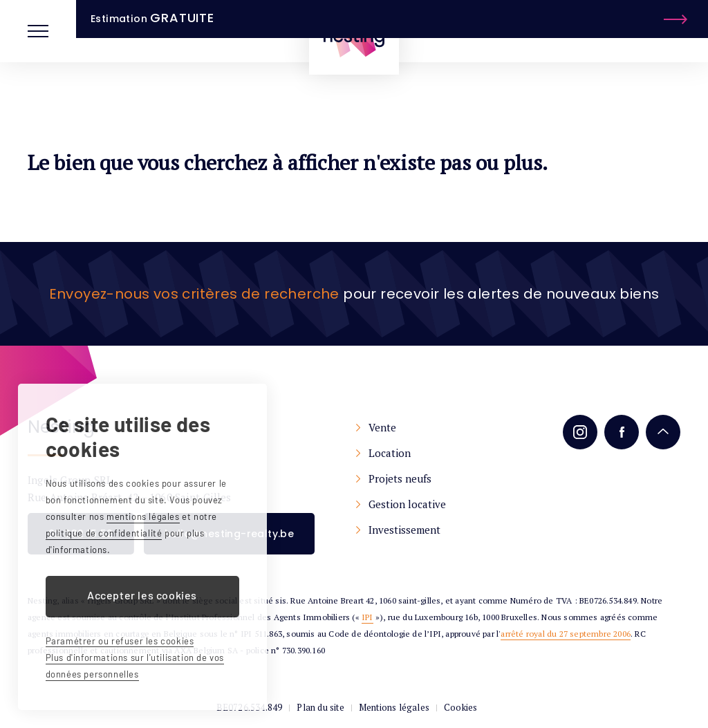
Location (390, 453)
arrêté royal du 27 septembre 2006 (566, 634)
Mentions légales (394, 707)
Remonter (663, 432)
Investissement (404, 530)
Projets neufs (400, 478)
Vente (382, 427)
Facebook (622, 432)
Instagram (580, 432)
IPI (367, 617)
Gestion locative (407, 504)
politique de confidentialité (104, 533)
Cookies (460, 707)
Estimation (615, 30)
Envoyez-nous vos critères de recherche (194, 294)
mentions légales (143, 516)
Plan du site (320, 707)
